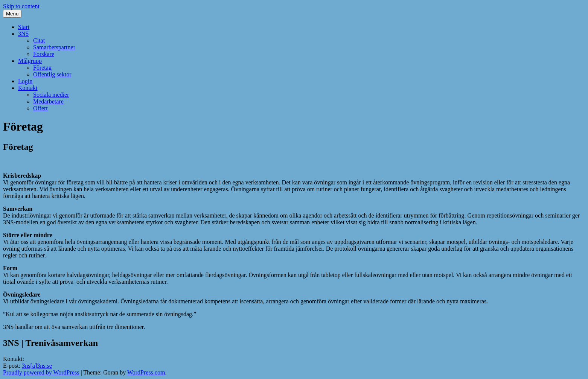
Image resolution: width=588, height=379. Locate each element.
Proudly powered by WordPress (41, 372)
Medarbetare (48, 101)
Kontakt (28, 88)
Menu (12, 14)
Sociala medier (51, 95)
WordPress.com (146, 372)
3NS (23, 34)
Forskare (44, 54)
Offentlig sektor (52, 74)
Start (24, 27)
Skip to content (21, 6)
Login (25, 81)
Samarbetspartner (54, 47)
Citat (39, 40)
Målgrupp (30, 61)
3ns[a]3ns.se (37, 366)
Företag (42, 68)
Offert (40, 108)
